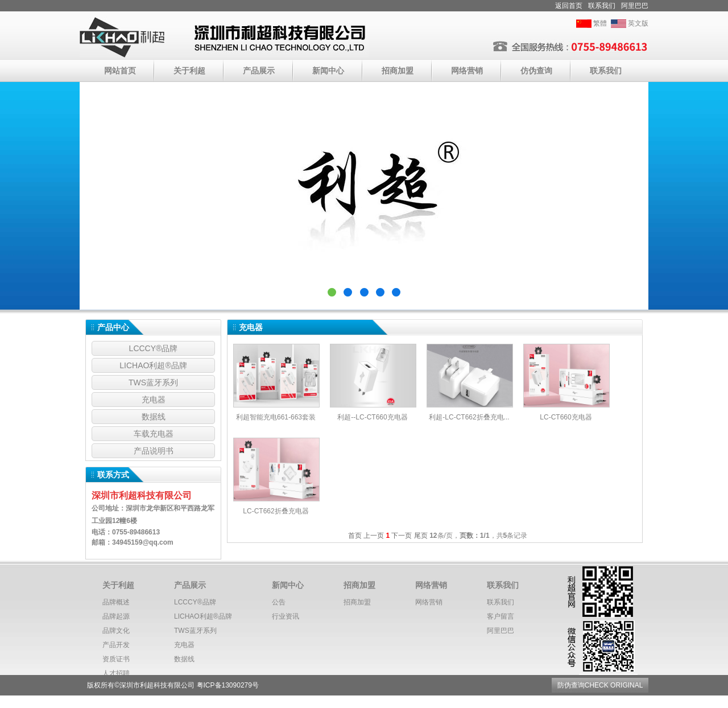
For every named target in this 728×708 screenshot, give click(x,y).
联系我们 (602, 6)
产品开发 (116, 645)
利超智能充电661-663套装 (276, 417)
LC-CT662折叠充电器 (276, 511)
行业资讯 (286, 616)
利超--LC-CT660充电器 (372, 417)
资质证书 (116, 659)
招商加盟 (398, 71)
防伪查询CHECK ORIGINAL (600, 685)
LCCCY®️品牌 (154, 348)
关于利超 (189, 71)
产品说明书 (154, 451)
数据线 (154, 417)
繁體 (600, 23)
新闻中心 (328, 71)
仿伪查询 (536, 71)
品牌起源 (116, 616)
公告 (279, 602)
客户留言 (500, 616)
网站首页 (120, 71)
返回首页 (569, 6)
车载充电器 (154, 434)
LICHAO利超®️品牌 (153, 365)
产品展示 (259, 71)
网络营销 (467, 71)
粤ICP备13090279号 (228, 685)
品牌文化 (116, 631)
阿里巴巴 (635, 6)
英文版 (638, 23)
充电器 (154, 400)
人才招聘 (116, 673)
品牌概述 (116, 602)
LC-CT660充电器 (566, 417)
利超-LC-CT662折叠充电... (469, 417)
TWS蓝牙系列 (153, 382)
